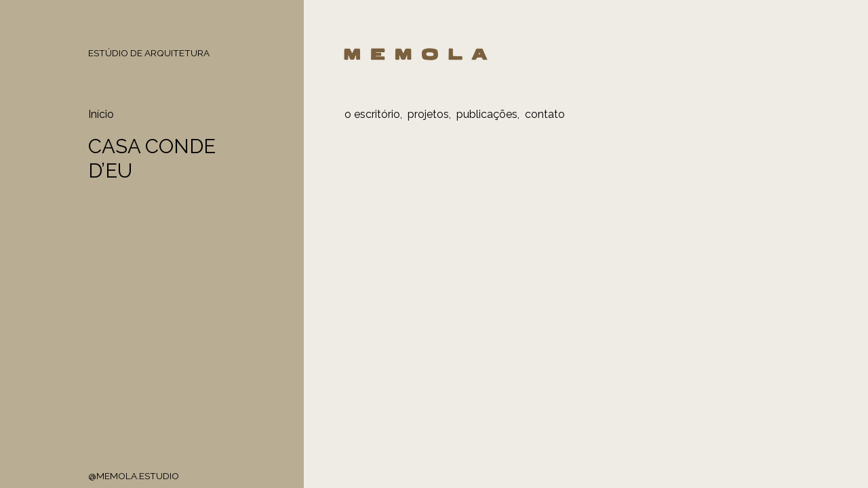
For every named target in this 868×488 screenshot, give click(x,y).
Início (101, 114)
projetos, (429, 114)
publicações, (488, 114)
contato (545, 114)
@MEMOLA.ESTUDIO (134, 476)
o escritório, (373, 114)
